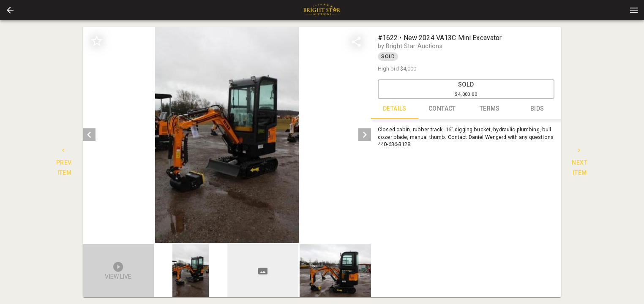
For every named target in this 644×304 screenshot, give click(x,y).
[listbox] (227, 135)
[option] (227, 135)
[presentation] (322, 10)
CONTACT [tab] (442, 109)
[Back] (10, 10)
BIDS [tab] (537, 109)
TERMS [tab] (490, 109)
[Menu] (634, 10)
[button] (10, 10)
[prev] (89, 135)
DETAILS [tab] (395, 109)
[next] (365, 135)
